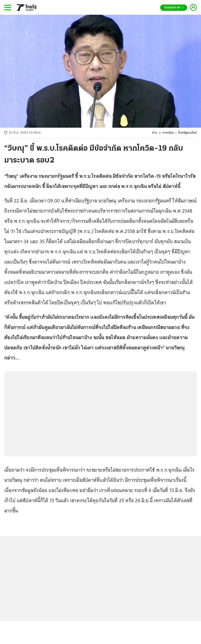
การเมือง (168, 133)
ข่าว (155, 133)
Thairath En (174, 8)
